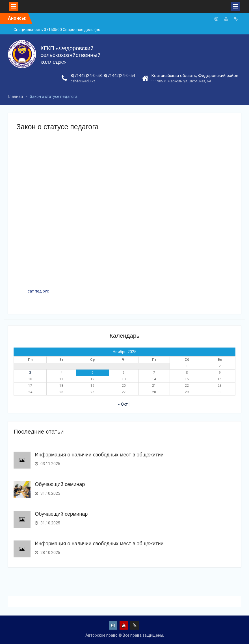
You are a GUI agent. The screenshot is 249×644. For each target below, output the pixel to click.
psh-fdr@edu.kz (83, 81)
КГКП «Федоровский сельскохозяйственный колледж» (71, 55)
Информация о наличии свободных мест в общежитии (99, 455)
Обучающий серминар (61, 514)
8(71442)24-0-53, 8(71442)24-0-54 (103, 76)
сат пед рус (38, 291)
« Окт (123, 404)
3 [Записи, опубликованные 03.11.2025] (30, 373)
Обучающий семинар (60, 484)
